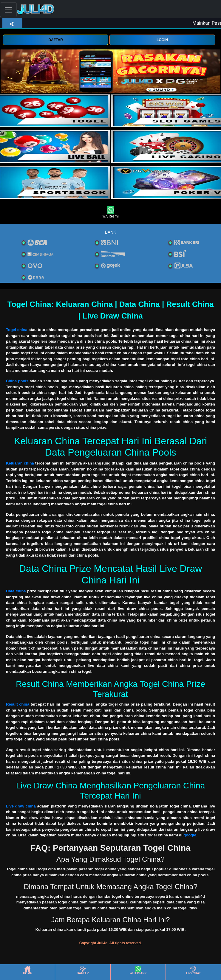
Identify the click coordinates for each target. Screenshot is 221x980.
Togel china (17, 330)
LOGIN (162, 40)
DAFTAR (55, 40)
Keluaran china (20, 463)
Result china (18, 704)
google (190, 835)
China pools (17, 381)
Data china (16, 591)
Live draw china (21, 806)
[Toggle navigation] (8, 10)
